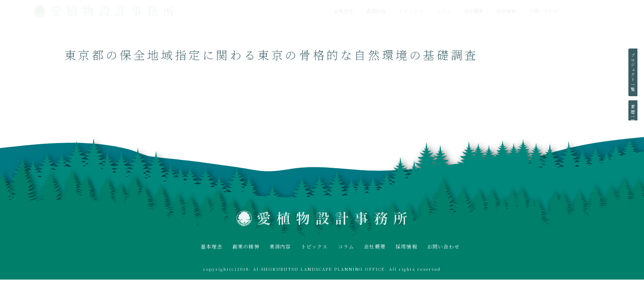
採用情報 (506, 11)
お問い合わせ (544, 11)
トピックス (411, 11)
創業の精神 (246, 248)
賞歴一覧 (632, 114)
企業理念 (343, 11)
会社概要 (474, 11)
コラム (444, 11)
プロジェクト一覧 (632, 72)
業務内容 (376, 11)
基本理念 (212, 248)
